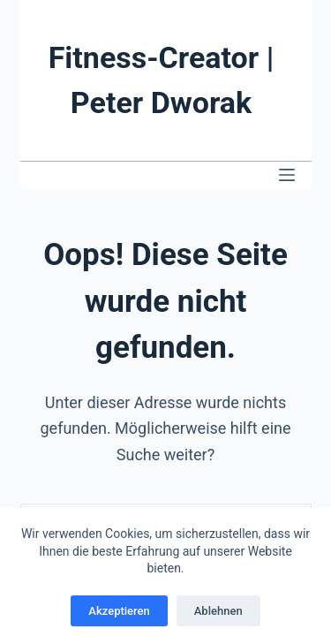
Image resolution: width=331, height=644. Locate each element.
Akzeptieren (119, 611)
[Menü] (287, 175)
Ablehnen (218, 611)
